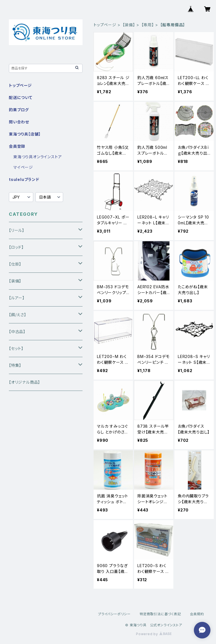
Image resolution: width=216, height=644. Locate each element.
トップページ (105, 25)
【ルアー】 (17, 298)
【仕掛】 (15, 264)
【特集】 (15, 365)
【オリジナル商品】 (25, 382)
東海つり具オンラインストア (38, 157)
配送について (21, 98)
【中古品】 (17, 332)
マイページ (23, 167)
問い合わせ (19, 122)
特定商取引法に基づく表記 (160, 614)
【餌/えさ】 (18, 315)
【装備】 (129, 25)
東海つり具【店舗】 (25, 134)
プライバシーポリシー (114, 614)
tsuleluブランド (24, 179)
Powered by (154, 634)
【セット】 (16, 348)
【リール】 (17, 230)
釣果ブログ (19, 110)
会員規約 (197, 614)
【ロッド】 (16, 247)
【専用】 (148, 25)
